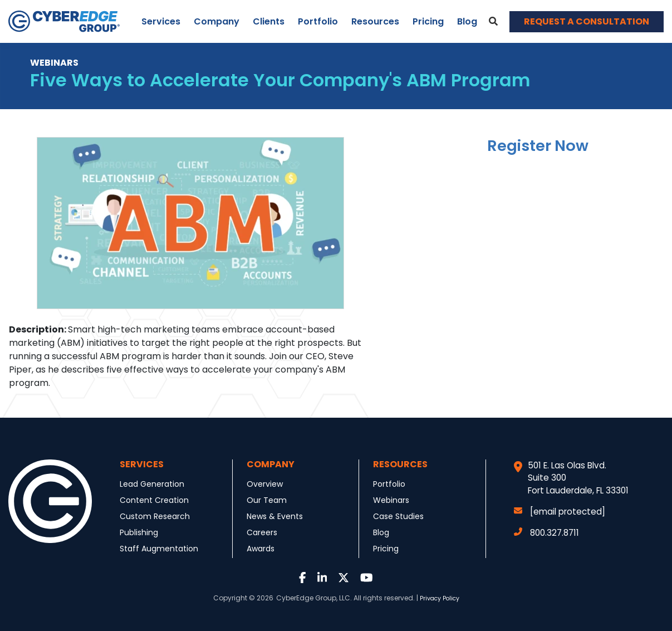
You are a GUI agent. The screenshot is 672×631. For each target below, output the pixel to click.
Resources (375, 21)
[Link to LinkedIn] (322, 578)
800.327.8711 (546, 533)
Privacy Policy (440, 598)
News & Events (275, 516)
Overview (265, 484)
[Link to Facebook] (303, 578)
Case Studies (398, 516)
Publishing (139, 532)
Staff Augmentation (159, 549)
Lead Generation (152, 484)
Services (161, 21)
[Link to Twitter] (344, 578)
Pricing (428, 21)
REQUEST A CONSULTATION (587, 21)
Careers (262, 532)
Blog (467, 21)
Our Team (267, 500)
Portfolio (318, 21)
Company (217, 21)
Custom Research (155, 516)
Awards (261, 549)
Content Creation (154, 500)
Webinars (391, 500)
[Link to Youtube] (367, 578)
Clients (269, 21)
